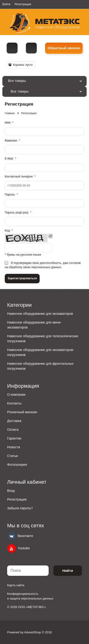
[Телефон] (12, 48)
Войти (6, 4)
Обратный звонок (64, 48)
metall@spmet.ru (31, 48)
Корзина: (22, 65)
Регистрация (23, 4)
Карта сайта (16, 585)
